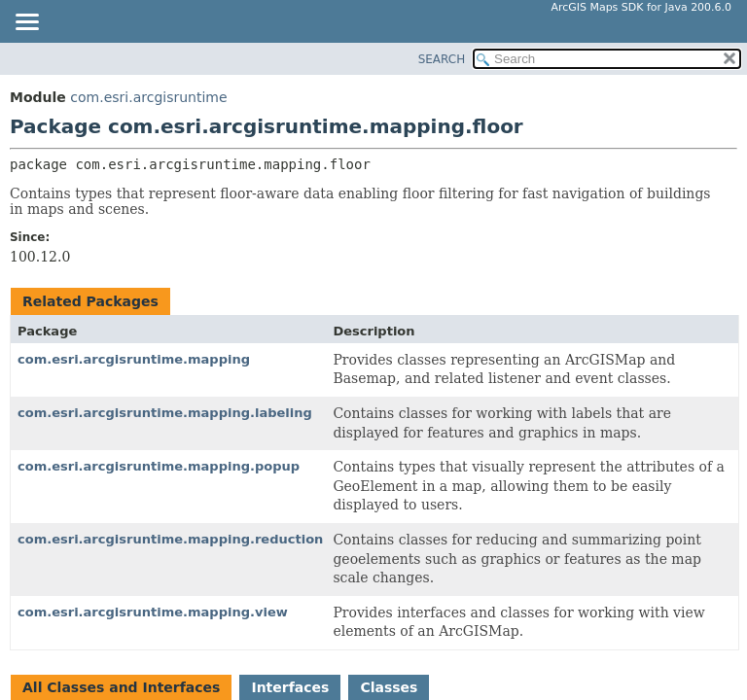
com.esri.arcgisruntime (148, 97)
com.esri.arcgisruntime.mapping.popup (159, 466)
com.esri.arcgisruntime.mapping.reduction (170, 539)
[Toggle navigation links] (26, 23)
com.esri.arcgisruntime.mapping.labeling (165, 413)
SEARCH (442, 59)
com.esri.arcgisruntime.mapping (134, 359)
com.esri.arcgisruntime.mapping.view (153, 612)
